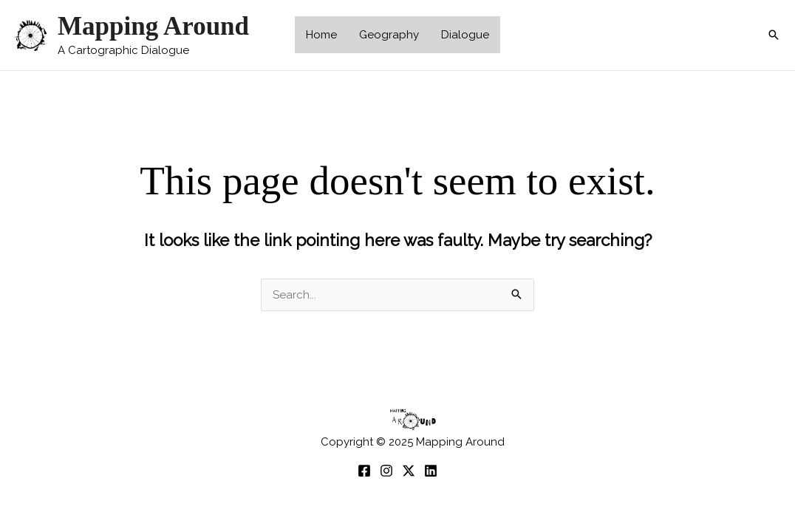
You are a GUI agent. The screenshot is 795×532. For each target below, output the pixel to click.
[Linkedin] (431, 471)
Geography (389, 35)
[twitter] (409, 471)
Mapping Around (153, 26)
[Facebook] (364, 471)
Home (321, 35)
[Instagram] (386, 471)
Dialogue (465, 35)
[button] (774, 35)
